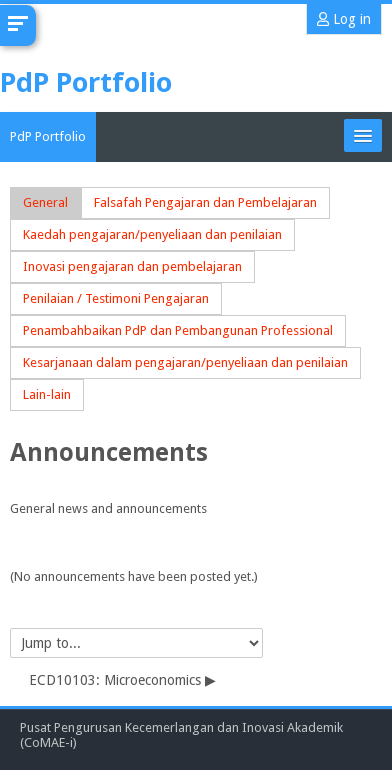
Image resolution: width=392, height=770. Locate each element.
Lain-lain (47, 394)
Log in (344, 19)
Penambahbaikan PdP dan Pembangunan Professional (178, 330)
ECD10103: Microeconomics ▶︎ (122, 680)
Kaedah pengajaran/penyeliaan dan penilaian (152, 234)
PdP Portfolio (48, 136)
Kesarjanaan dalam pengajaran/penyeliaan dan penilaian (185, 362)
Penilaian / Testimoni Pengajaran (116, 298)
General (45, 202)
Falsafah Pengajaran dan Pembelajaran (205, 202)
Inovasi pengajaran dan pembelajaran (132, 266)
